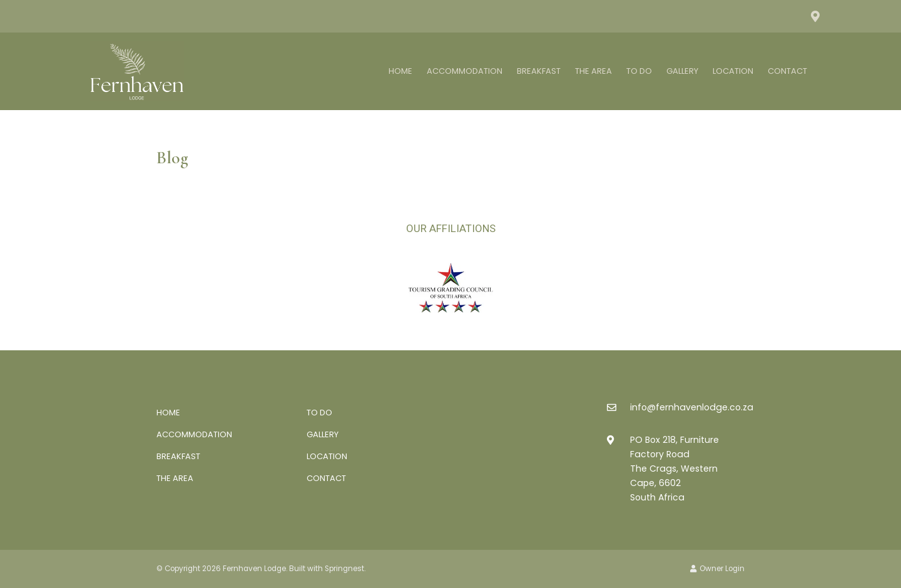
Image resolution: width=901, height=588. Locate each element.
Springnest (344, 569)
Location (733, 71)
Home (400, 71)
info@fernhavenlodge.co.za (692, 407)
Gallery (682, 71)
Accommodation (465, 71)
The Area (593, 71)
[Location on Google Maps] (815, 16)
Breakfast (539, 71)
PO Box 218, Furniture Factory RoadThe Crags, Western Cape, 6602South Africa (674, 469)
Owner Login (717, 569)
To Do (639, 71)
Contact (787, 71)
